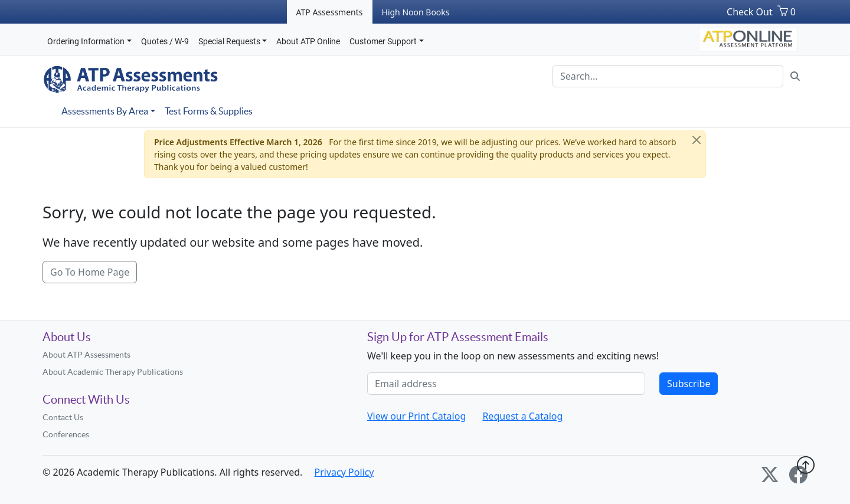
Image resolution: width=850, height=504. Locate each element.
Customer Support (383, 41)
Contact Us (63, 417)
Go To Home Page (90, 272)
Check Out (750, 12)
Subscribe (689, 384)
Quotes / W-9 (165, 41)
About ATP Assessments (86, 355)
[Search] (668, 76)
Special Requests (229, 41)
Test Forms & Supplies (209, 111)
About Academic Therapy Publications (113, 372)
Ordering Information (86, 41)
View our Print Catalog (416, 416)
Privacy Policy (344, 472)
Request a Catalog (522, 416)
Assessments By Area (105, 111)
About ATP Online (308, 41)
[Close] (697, 140)
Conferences (66, 434)
